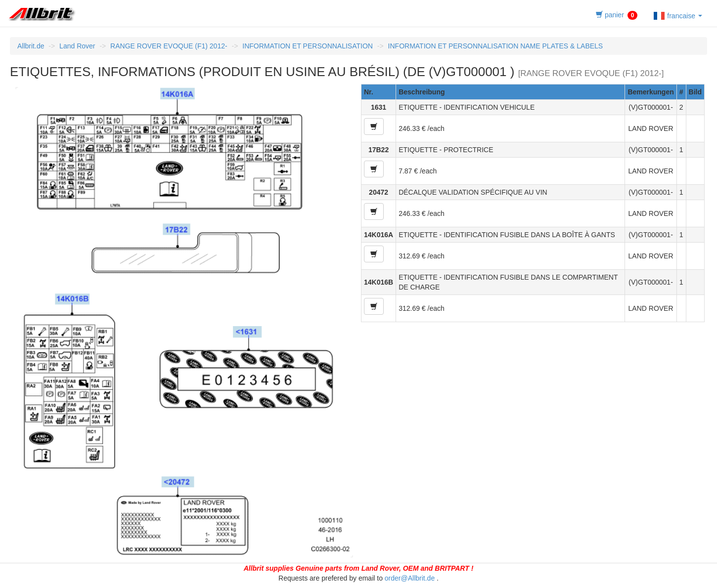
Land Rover (77, 46)
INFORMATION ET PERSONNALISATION (308, 46)
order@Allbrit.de (410, 578)
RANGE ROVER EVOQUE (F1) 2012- (169, 46)
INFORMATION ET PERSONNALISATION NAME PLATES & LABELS (496, 46)
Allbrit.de (31, 46)
